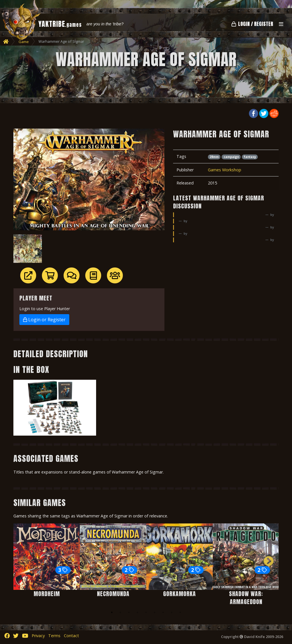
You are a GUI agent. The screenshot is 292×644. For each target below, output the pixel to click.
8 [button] (172, 612)
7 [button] (163, 612)
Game (24, 42)
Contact (71, 636)
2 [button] (120, 612)
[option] (47, 562)
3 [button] (129, 612)
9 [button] (180, 612)
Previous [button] (23, 562)
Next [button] (269, 562)
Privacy (38, 636)
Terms (54, 636)
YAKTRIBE (60, 24)
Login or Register (44, 320)
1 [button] (112, 612)
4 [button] (137, 612)
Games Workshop (225, 170)
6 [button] (155, 612)
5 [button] (146, 612)
